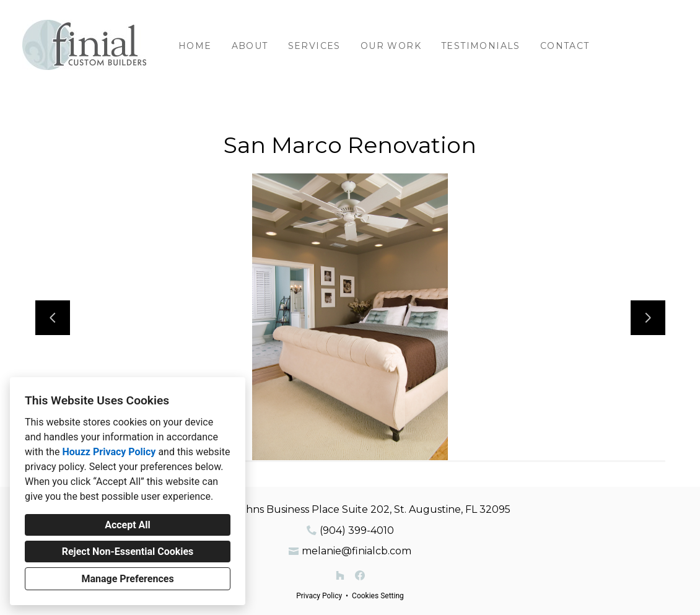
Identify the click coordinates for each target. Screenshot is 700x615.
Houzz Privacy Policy (109, 452)
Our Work (391, 46)
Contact (565, 46)
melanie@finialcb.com (357, 551)
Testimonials (481, 46)
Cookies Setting (378, 596)
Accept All (128, 525)
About (250, 46)
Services (314, 46)
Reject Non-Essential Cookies (128, 552)
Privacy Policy (319, 596)
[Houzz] (340, 575)
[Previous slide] (53, 318)
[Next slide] (648, 318)
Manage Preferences (127, 579)
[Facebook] (360, 575)
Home (195, 46)
